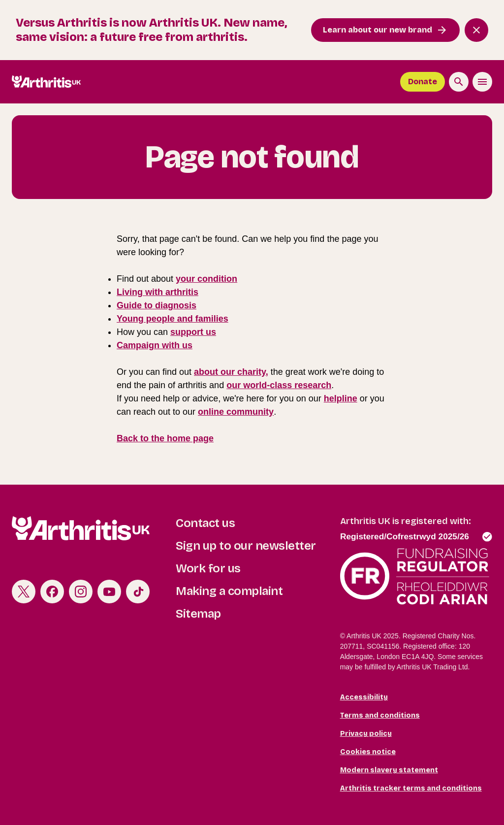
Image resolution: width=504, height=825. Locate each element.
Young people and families (173, 319)
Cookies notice (368, 752)
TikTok (138, 592)
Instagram (81, 592)
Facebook (52, 592)
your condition (206, 279)
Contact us (205, 523)
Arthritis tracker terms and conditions (411, 788)
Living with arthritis (157, 292)
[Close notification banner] (476, 30)
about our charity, (231, 372)
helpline (341, 398)
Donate (423, 82)
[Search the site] (459, 82)
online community (236, 412)
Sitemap (198, 614)
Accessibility (364, 697)
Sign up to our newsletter (246, 546)
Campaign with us (155, 345)
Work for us (208, 568)
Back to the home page (165, 438)
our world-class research (279, 385)
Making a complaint (229, 591)
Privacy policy (366, 734)
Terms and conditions (380, 715)
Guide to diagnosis (157, 305)
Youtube (109, 592)
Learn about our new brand (378, 30)
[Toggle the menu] (482, 82)
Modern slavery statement (389, 770)
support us (193, 332)
